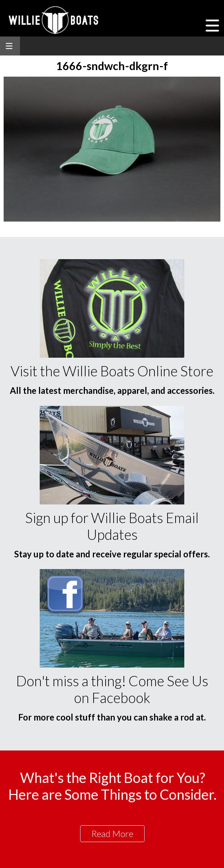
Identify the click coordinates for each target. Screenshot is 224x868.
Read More (112, 834)
